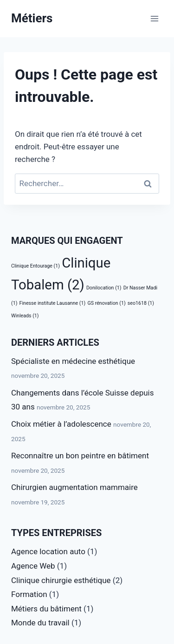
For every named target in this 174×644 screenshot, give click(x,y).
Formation (29, 594)
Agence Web (33, 566)
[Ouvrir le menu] (154, 18)
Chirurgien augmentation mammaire (74, 487)
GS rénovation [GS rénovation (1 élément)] (106, 303)
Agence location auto (48, 551)
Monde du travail (40, 623)
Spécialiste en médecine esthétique (73, 361)
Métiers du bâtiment (46, 609)
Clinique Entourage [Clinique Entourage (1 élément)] (35, 266)
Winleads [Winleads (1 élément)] (25, 316)
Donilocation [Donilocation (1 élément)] (104, 288)
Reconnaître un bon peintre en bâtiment (80, 456)
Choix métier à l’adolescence (61, 424)
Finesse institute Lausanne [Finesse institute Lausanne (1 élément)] (53, 303)
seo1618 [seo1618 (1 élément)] (141, 303)
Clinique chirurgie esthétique (61, 580)
